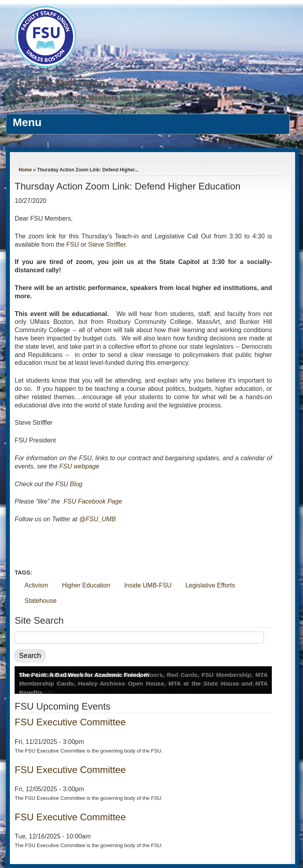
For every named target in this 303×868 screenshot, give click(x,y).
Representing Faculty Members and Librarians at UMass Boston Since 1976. (139, 98)
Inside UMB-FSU (148, 585)
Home (25, 170)
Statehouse (40, 601)
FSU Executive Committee (70, 722)
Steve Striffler (107, 244)
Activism (36, 585)
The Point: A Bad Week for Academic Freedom (84, 675)
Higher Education (86, 585)
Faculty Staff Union (62, 83)
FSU (73, 244)
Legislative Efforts (210, 585)
